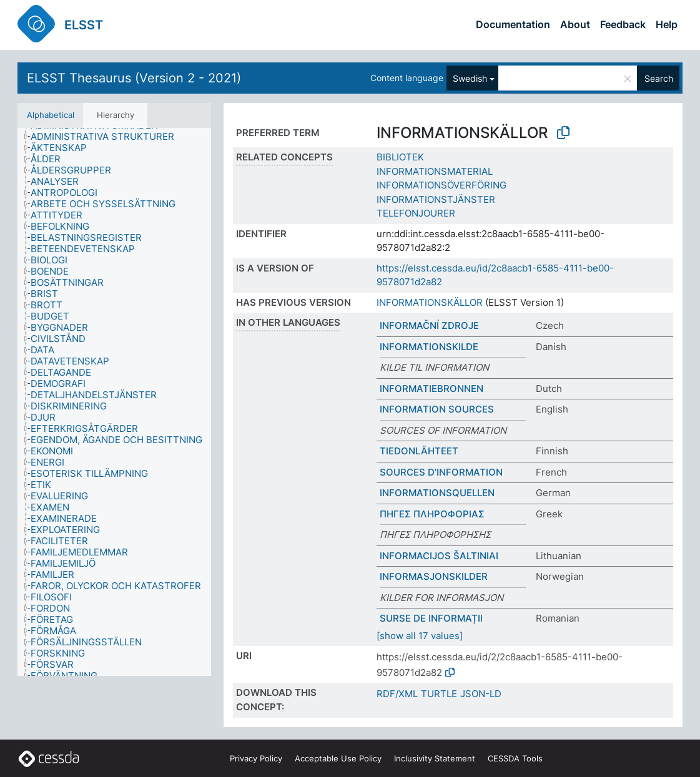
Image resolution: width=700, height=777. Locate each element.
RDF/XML (397, 694)
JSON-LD (481, 694)
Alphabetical (51, 115)
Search (659, 78)
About (575, 24)
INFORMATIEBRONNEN (431, 389)
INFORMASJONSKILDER (434, 576)
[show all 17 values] (420, 636)
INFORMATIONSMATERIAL (435, 171)
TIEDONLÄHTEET (419, 451)
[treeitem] (108, 137)
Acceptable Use (338, 758)
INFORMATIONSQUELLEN (437, 493)
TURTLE (439, 694)
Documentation (513, 24)
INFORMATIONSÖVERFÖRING (441, 185)
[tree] (114, 402)
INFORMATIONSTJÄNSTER (436, 199)
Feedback (623, 24)
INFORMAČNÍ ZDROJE (429, 325)
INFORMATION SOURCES (437, 409)
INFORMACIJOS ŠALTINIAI (439, 556)
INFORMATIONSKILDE (429, 347)
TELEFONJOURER (416, 213)
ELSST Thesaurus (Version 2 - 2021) (134, 78)
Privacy (256, 758)
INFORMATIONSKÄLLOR (430, 302)
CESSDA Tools (515, 758)
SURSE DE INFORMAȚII (431, 618)
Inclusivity (435, 758)
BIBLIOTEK (400, 157)
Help (667, 24)
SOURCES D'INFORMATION (441, 472)
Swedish (470, 78)
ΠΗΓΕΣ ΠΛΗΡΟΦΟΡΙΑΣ (432, 514)
